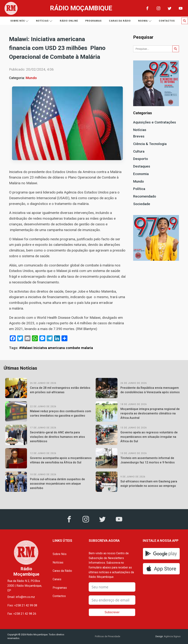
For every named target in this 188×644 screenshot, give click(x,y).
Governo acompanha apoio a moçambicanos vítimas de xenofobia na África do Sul (61, 460)
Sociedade (142, 204)
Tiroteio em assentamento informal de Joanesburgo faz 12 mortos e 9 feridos (148, 460)
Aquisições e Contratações (155, 122)
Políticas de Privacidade (108, 636)
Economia (141, 174)
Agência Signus (172, 636)
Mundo (31, 78)
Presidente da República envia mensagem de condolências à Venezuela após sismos (150, 390)
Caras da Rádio (120, 21)
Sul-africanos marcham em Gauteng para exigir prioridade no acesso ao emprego (149, 484)
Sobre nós (19, 21)
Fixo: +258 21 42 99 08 (22, 605)
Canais (57, 579)
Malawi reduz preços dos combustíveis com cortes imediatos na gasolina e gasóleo (60, 413)
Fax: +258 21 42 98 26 (22, 614)
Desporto (141, 159)
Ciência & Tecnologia (150, 144)
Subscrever (112, 612)
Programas (93, 21)
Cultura (139, 151)
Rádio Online (69, 21)
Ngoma (145, 21)
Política (139, 189)
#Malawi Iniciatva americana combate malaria (56, 348)
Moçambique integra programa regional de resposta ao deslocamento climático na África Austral (150, 413)
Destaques (142, 166)
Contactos (167, 21)
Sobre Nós (60, 554)
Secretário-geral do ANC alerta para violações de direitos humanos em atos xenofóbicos (57, 437)
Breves (139, 136)
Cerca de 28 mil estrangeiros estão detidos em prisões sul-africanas (60, 390)
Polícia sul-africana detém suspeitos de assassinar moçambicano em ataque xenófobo (57, 484)
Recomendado (145, 196)
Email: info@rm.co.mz (21, 597)
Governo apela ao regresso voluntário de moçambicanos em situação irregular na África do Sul (149, 437)
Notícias (44, 21)
